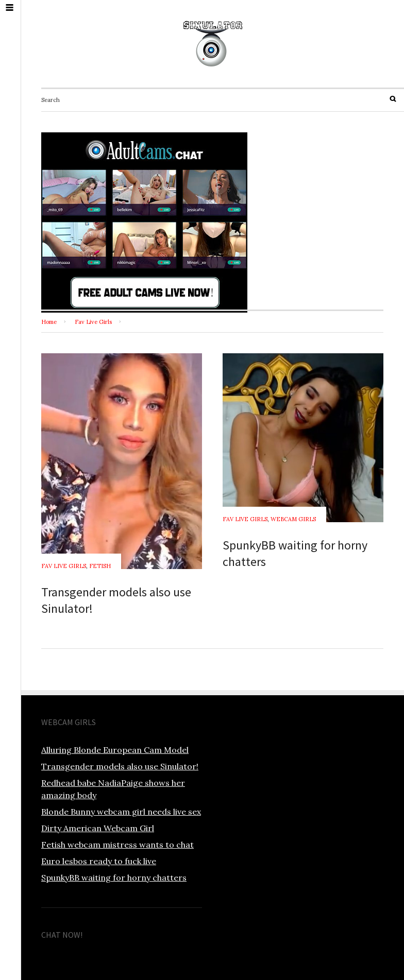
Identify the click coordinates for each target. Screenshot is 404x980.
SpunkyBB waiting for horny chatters (114, 878)
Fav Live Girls (93, 322)
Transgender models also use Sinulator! (120, 766)
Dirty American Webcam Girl (98, 828)
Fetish (100, 566)
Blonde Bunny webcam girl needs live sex (121, 812)
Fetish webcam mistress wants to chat (117, 845)
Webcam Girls (293, 519)
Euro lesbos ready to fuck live (99, 861)
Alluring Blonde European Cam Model (115, 750)
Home (49, 322)
